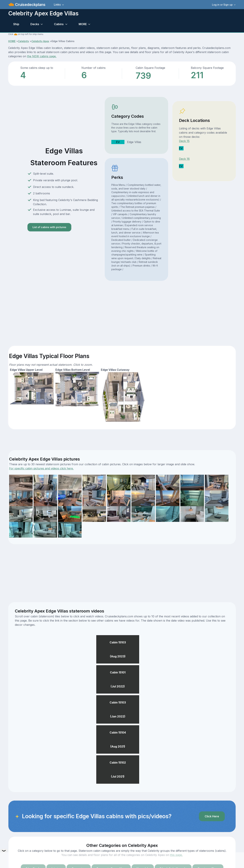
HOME (12, 41)
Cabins (59, 24)
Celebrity (24, 41)
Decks (35, 24)
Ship (16, 24)
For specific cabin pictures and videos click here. (41, 468)
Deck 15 (184, 141)
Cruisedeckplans (30, 5)
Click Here (212, 816)
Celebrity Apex (40, 41)
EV (118, 142)
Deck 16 (184, 159)
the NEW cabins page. (42, 56)
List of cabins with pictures (49, 227)
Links (57, 5)
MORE (83, 24)
